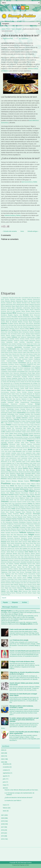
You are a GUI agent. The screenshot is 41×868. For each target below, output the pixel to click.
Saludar (21, 547)
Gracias (33, 430)
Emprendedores (35, 402)
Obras (32, 498)
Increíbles (17, 443)
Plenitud (3, 519)
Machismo (31, 467)
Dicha (12, 388)
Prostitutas (25, 526)
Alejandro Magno (35, 308)
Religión (31, 535)
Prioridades (4, 524)
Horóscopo (31, 437)
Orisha (29, 502)
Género (9, 430)
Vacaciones (33, 583)
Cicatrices (20, 352)
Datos (38, 372)
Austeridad (20, 325)
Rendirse (4, 536)
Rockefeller (4, 543)
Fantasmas (37, 418)
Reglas (8, 535)
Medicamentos (36, 477)
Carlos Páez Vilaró (6, 346)
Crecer (38, 364)
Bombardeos (26, 332)
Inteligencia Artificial (15, 446)
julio (4, 779)
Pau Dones (13, 510)
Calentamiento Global (33, 337)
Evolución (9, 416)
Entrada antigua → (33, 231)
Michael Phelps (5, 486)
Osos (13, 504)
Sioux (31, 560)
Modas (26, 488)
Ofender (11, 500)
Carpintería (20, 346)
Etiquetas (15, 602)
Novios (13, 498)
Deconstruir (17, 373)
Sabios (10, 545)
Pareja (13, 508)
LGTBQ (28, 462)
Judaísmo (29, 453)
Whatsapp (19, 593)
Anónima (3, 317)
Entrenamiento (9, 407)
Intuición (38, 446)
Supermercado (12, 570)
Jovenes (14, 453)
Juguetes (13, 455)
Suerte (21, 569)
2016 (17, 298)
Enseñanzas (36, 406)
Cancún (38, 341)
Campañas (10, 341)
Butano (34, 335)
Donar (3, 396)
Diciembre (17, 388)
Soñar (20, 565)
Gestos (28, 430)
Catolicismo (18, 347)
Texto (8, 576)
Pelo (34, 512)
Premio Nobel (27, 521)
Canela (3, 342)
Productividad (17, 524)
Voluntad (3, 593)
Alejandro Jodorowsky (23, 308)
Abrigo (3, 301)
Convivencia (4, 363)
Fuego (28, 425)
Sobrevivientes (17, 562)
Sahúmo (29, 545)
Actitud (19, 303)
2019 (3, 821)
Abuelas (8, 301)
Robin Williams (32, 542)
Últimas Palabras (6, 581)
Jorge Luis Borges (27, 451)
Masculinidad (29, 475)
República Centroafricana (20, 537)
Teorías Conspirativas (30, 574)
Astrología (11, 325)
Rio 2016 (38, 540)
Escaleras (4, 409)
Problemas (10, 524)
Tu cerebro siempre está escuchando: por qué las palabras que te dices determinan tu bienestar (24, 720)
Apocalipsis (16, 320)
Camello (27, 339)
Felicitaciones (24, 419)
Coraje (10, 363)
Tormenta (10, 578)
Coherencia (9, 356)
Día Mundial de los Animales (17, 387)
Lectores (30, 458)
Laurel (19, 458)
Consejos (21, 361)
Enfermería (20, 406)
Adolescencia (20, 304)
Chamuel (20, 351)
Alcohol (9, 308)
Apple (21, 320)
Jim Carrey (36, 450)
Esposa (28, 413)
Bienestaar (24, 330)
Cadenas (14, 337)
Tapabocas (4, 572)
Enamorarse (14, 404)
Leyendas (19, 462)
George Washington (21, 430)
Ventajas (23, 586)
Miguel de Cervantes (24, 486)
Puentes (34, 527)
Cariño (28, 344)
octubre (5, 770)
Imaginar (38, 441)
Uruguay (17, 583)
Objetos (28, 498)
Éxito (14, 416)
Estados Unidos (35, 413)
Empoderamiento (25, 402)
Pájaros (38, 503)
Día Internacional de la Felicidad (10, 383)
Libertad (33, 462)
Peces (7, 512)
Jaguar (38, 448)
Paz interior (37, 510)
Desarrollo (31, 377)
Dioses (23, 390)
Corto (39, 363)
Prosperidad (17, 526)
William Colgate (32, 593)
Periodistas (16, 514)
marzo (5, 805)
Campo (22, 341)
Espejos (3, 411)
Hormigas (26, 437)
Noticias (8, 498)
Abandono (13, 299)
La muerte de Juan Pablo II (13, 800)
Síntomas (27, 560)
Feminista (11, 421)
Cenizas (33, 349)
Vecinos (34, 584)
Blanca (3, 332)
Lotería (38, 465)
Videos (34, 588)
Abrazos (30, 299)
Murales (3, 493)
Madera (3, 468)
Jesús (30, 449)
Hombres (4, 437)
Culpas (33, 370)
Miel (16, 486)
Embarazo (30, 401)
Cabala (38, 335)
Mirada (10, 488)
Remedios (37, 535)
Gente (13, 430)
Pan (8, 505)
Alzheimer (4, 311)
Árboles (20, 322)
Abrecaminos (37, 299)
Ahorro (22, 306)
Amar (23, 311)
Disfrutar (24, 392)
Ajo (30, 306)
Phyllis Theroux (28, 515)
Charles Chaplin (28, 351)
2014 (13, 298)
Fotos (38, 423)
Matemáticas (4, 477)
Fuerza (3, 427)
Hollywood (37, 435)
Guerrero (33, 432)
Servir (13, 559)
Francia (3, 425)
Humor (30, 439)
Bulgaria (13, 335)
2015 (3, 833)
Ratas (26, 529)
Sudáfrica (10, 569)
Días (2, 388)
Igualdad (18, 441)
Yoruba (3, 595)
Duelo (23, 396)
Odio (7, 500)
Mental (14, 484)
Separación (31, 557)
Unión (17, 581)
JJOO (3, 451)
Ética (32, 414)
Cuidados (20, 370)
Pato (2, 510)
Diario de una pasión (34, 387)
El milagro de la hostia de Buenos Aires (22, 662)
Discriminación (5, 392)
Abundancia (20, 301)
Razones (38, 529)
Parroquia (18, 509)
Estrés (17, 414)
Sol (7, 564)
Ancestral (32, 313)
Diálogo (27, 387)
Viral (12, 591)
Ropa (24, 543)
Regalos (3, 535)
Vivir (30, 591)
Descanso (4, 378)
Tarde (10, 572)
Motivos (31, 489)
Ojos (18, 500)
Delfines (38, 373)
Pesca (12, 515)
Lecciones (24, 458)
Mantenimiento (23, 472)
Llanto (31, 463)
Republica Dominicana (34, 537)
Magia (9, 470)
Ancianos (4, 315)
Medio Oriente (27, 479)
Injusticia (23, 444)
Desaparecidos (17, 377)
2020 (26, 298)
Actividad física (26, 303)
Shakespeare (32, 559)
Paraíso (38, 507)
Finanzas (10, 423)
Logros (7, 465)
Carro (25, 346)
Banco (3, 329)
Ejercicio (24, 399)
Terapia (38, 574)
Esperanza (13, 411)
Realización (9, 531)
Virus (20, 591)
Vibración (20, 588)
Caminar (32, 339)
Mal (24, 470)
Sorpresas (32, 565)
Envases (21, 407)
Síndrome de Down (19, 560)
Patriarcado (7, 510)
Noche (38, 496)
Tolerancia (4, 578)
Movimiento (37, 489)
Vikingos (3, 590)
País (34, 504)
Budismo (37, 334)
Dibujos (7, 388)
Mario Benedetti (26, 473)
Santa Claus (34, 550)
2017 (20, 298)
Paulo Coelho (20, 510)
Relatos (26, 535)
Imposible (4, 443)
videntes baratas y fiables (13, 215)
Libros (38, 461)
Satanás (38, 554)
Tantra (38, 570)
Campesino (16, 341)
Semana (32, 555)
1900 (10, 298)
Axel (19, 327)
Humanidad (18, 439)
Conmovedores (11, 361)
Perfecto (10, 514)
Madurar (31, 468)
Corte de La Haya (32, 363)
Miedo (12, 486)
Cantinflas (22, 342)
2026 (3, 750)
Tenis (16, 574)
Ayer (22, 327)
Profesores (37, 524)
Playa (38, 517)
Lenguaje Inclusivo (17, 460)
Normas (3, 498)
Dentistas (4, 375)
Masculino (37, 475)
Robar (17, 542)
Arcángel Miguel (28, 322)
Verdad (32, 586)
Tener (13, 574)
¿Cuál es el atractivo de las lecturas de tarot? (20, 35)
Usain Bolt (23, 583)
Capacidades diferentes (33, 342)
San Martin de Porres (10, 550)
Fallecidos (8, 418)
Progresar (4, 526)
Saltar (9, 547)
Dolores (17, 394)
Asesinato (37, 323)
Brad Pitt (10, 334)
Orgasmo (19, 502)
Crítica (33, 366)
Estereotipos (11, 414)
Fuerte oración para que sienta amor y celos (23, 629)
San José (31, 548)
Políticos (37, 519)
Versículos (37, 586)
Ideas (3, 441)
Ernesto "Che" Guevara (34, 407)
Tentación (21, 574)
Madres (25, 468)
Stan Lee (25, 567)
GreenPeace (18, 432)
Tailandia (29, 570)
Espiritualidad (21, 413)
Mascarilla (13, 475)
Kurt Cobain (15, 457)
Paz (32, 510)
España (38, 409)
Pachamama (18, 504)
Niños (34, 496)
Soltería (38, 564)
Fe (8, 419)
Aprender (25, 320)
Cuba (13, 368)
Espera (8, 411)
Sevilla (16, 559)
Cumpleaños (4, 372)
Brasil (15, 334)
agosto (5, 776)
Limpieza (9, 463)
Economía (37, 396)
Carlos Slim (14, 346)
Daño (33, 372)
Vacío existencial (5, 584)
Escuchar (17, 409)
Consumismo (37, 361)
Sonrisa (15, 565)
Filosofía (33, 421)
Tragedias (4, 579)
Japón (17, 450)
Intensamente (25, 446)
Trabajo (30, 578)
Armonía (16, 323)
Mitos (22, 488)
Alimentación (11, 310)
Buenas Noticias (6, 335)
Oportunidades (29, 500)
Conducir (31, 359)
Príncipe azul (36, 522)
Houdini (3, 439)
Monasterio (37, 488)
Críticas (38, 366)
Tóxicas (24, 578)
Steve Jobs (32, 567)
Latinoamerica (13, 458)
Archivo (25, 602)
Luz (26, 467)
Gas (13, 428)
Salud (13, 547)
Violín (8, 591)
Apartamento (9, 320)
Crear (35, 364)
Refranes (38, 533)
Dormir (7, 396)
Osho (10, 503)
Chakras (9, 351)
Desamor (9, 377)
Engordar (26, 406)
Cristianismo (26, 366)
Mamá (38, 470)
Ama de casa (11, 311)
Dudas (19, 396)
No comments (24, 38)
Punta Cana (4, 529)
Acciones (3, 303)
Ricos (29, 540)
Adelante (3, 305)
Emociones (37, 401)
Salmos (38, 545)
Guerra (28, 432)
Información (12, 444)
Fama (14, 418)
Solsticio (30, 564)
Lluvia (38, 463)
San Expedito (24, 548)
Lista (21, 463)
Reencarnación (15, 533)
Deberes (7, 373)
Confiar (3, 361)
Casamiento (37, 346)
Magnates (14, 470)
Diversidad (37, 392)
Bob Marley (15, 332)
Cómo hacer (29, 357)
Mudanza (4, 491)
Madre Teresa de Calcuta (14, 468)
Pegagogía (18, 512)
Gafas (38, 427)
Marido (18, 473)
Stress (38, 567)
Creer (10, 366)
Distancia (30, 392)
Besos (10, 330)
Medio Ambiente (18, 479)
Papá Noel (15, 507)
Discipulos (37, 390)
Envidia (26, 407)
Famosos (25, 418)
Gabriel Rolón (32, 427)
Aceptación (9, 303)
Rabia (9, 529)
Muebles (9, 491)
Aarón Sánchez (5, 299)
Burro (23, 335)
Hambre (26, 433)
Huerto (10, 439)
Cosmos (17, 364)
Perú (9, 515)
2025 (3, 753)
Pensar (38, 512)
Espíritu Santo (12, 413)
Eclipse (27, 396)
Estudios (27, 414)
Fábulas (26, 416)
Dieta (27, 388)
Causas (34, 347)
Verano (27, 586)
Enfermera (14, 406)
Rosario (28, 543)
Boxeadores (4, 334)
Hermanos (37, 433)
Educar (3, 399)
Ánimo (31, 315)
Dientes (22, 388)
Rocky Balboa (11, 543)
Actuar (38, 303)
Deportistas (25, 375)
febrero (5, 808)
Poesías (20, 519)
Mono (7, 489)
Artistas (31, 323)
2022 (30, 298)
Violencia (28, 589)
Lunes (20, 467)
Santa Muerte (29, 552)
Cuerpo (15, 370)
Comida (21, 357)
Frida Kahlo (21, 425)
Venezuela (7, 586)
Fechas (11, 419)
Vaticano (30, 584)
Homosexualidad (18, 437)
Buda (32, 334)
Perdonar (4, 514)
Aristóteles (11, 323)
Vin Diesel (10, 590)
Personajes (36, 514)
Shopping (38, 559)
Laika (7, 458)
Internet (32, 446)
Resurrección (11, 540)
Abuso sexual (28, 301)
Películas (29, 512)
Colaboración (16, 356)
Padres (30, 503)
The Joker (14, 576)
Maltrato (32, 470)
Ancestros (37, 313)
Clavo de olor (15, 354)
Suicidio (34, 569)
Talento (34, 570)
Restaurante (4, 540)
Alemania (4, 310)
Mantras (29, 472)
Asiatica (3, 325)
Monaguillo (31, 488)
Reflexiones (31, 533)
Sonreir (10, 565)
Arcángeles (37, 322)
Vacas (38, 583)
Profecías (24, 524)
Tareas (14, 572)
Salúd (17, 547)
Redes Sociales (6, 533)
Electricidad (11, 401)
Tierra (35, 576)
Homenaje (10, 437)
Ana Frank (26, 313)
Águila (18, 306)
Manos (17, 472)
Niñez (29, 496)
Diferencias (37, 388)
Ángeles (10, 315)
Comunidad (18, 359)
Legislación (8, 460)
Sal (33, 545)
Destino (20, 378)
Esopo (33, 409)
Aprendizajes (32, 320)
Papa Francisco (35, 505)
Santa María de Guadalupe (15, 552)
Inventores (4, 448)
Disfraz (19, 392)
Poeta (24, 519)
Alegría (14, 308)
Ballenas (38, 327)
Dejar (33, 373)
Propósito (10, 526)
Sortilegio (38, 565)
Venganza (13, 586)
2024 (3, 756)
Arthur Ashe (25, 323)
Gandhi (9, 428)
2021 (3, 815)
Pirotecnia (9, 517)
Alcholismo (4, 308)
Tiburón (20, 576)
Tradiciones (36, 578)
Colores (38, 356)
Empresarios (5, 404)
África (3, 306)
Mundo (38, 491)
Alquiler (32, 310)
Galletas (3, 428)
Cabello (9, 337)
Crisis (19, 366)
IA (39, 439)
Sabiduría (4, 545)
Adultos (32, 304)
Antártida (20, 317)
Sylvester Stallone (22, 570)
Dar (36, 372)
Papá (29, 505)
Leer (39, 458)
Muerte (13, 491)
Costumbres (23, 364)
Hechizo (31, 433)
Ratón (29, 529)
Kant (32, 455)
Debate (3, 373)
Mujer (26, 491)
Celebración (4, 349)
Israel (31, 448)
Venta (18, 586)
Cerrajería (4, 351)
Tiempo (25, 576)
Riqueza (4, 542)
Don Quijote (23, 394)
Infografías (5, 444)
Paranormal (4, 509)
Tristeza (24, 579)
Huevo (13, 439)
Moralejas (16, 489)
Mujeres (32, 491)
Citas (7, 354)
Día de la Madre (17, 380)
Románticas (18, 543)
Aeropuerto (37, 305)
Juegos (38, 453)
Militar (38, 486)
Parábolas (21, 507)
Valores (21, 584)
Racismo (14, 529)
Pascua (29, 509)
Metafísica (24, 484)
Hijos (10, 435)
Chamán (15, 351)
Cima (36, 352)
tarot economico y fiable (29, 182)
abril (4, 788)
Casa (32, 346)
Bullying (19, 335)
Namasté (32, 493)
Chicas (38, 351)
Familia (18, 418)
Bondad (38, 332)
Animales (26, 315)
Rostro (32, 543)
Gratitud (8, 432)
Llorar (35, 463)
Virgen (16, 591)
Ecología (32, 396)
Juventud (24, 455)
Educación (37, 397)
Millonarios (4, 488)
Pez (22, 515)
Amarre (28, 311)
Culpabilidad (27, 370)
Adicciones (9, 304)
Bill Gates (31, 330)
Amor (14, 313)
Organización (13, 502)
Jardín (21, 450)
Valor (12, 584)
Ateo (15, 325)
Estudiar (22, 414)
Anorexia (9, 317)
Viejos (38, 588)
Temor (3, 574)
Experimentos (20, 416)
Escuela (23, 409)
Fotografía (32, 423)
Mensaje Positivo (23, 481)
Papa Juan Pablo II (7, 507)
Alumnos (37, 310)
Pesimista (17, 515)
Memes (3, 481)
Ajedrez (27, 306)
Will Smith (25, 593)
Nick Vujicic (19, 496)
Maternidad (17, 477)
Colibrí (27, 356)
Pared (9, 509)
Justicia (18, 455)
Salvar (25, 547)
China (6, 352)
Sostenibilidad (5, 567)
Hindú (14, 435)
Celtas (22, 349)
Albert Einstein (36, 306)
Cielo (28, 352)
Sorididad (25, 565)
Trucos (29, 579)
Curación (14, 372)
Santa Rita (37, 552)
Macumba (37, 467)
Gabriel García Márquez (21, 427)
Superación (4, 570)
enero (5, 811)
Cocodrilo (3, 356)
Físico (22, 423)
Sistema (38, 560)
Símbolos (11, 560)
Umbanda (13, 581)
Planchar (15, 517)
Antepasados (27, 317)
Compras (4, 359)
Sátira (3, 555)
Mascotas (21, 475)
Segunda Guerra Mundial (17, 555)
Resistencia (24, 538)
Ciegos (24, 352)
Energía (38, 404)
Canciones (32, 341)
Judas (34, 453)
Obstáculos (37, 498)
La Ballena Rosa (23, 457)
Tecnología (28, 572)
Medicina (4, 479)
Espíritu (19, 411)
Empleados (11, 402)
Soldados (11, 564)
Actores (33, 303)
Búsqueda (28, 335)
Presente (16, 522)
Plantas (29, 517)
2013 (3, 839)
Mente (18, 484)
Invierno (18, 448)
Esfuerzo (28, 409)
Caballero (4, 337)
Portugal (3, 521)
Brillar (19, 334)
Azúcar (29, 327)
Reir (15, 535)
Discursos (13, 392)
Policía (28, 519)
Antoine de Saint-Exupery (8, 318)
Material (11, 477)
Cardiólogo (19, 344)
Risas (9, 542)
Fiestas (28, 421)
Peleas (24, 512)
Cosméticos (11, 364)
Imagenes (31, 441)
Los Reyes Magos (30, 465)
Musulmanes (25, 493)
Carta (28, 346)
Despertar (14, 378)
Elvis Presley (23, 401)
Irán (23, 448)
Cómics (16, 358)
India (23, 443)
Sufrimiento (27, 569)
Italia (35, 448)
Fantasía (31, 418)
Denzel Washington (11, 375)
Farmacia (4, 419)
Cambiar (12, 339)
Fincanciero (16, 423)
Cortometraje (4, 364)
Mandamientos (5, 472)
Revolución (17, 540)
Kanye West (37, 455)
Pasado (24, 509)
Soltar (34, 564)
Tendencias (8, 574)
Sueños (16, 569)
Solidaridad (23, 564)
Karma (3, 457)
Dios (19, 390)
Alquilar (27, 310)
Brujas (28, 334)
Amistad (9, 313)
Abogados (19, 299)
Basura (17, 329)
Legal (3, 460)
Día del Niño (28, 382)
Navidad (11, 495)
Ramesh (19, 529)
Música (12, 493)
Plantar (25, 517)
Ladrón (3, 458)
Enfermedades (6, 406)
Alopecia (22, 310)
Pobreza (8, 519)
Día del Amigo (11, 382)
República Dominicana (7, 538)
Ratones (33, 529)
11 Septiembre (5, 298)
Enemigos (30, 404)
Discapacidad (30, 390)
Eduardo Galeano (28, 397)
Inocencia (30, 444)
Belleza (32, 329)
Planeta (20, 517)
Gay (33, 428)
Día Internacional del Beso (22, 385)
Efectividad (9, 399)
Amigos (4, 313)
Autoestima (30, 325)
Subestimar (4, 569)
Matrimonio (24, 477)
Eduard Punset (19, 397)
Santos (33, 554)
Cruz (2, 368)
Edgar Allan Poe (9, 397)
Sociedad (23, 562)
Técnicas (22, 572)
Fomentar (26, 423)
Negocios (23, 495)
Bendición (37, 329)
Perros (22, 514)
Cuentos (37, 368)
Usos (28, 583)
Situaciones (4, 562)
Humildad (25, 439)
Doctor (9, 394)
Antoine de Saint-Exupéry (21, 318)
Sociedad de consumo (33, 562)
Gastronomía (19, 428)
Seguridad (27, 555)
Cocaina (31, 354)
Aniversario (37, 315)
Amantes (18, 311)
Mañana (3, 474)
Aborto (24, 299)
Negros (28, 495)
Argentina (4, 323)
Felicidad (16, 419)
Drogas (15, 396)
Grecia (13, 432)
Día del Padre (36, 382)
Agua (13, 306)
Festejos (23, 421)
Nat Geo (37, 493)
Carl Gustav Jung (35, 344)
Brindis (23, 334)
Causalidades (27, 347)
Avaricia (3, 327)
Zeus (9, 595)
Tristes (20, 579)
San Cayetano (8, 548)
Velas (3, 586)
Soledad (17, 564)
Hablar (11, 433)
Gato (25, 428)
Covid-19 (30, 364)
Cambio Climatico (20, 339)
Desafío (3, 377)
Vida (25, 588)
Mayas (30, 477)
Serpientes (9, 559)
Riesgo (33, 540)
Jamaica (12, 450)
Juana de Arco (21, 453)
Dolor (13, 394)
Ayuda (25, 327)
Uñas (13, 583)
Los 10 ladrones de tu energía (19, 640)
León (29, 460)
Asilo (7, 325)
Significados (5, 560)
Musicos (18, 493)
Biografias (37, 330)
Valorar (16, 584)
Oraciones (5, 502)
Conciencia (25, 359)
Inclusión (11, 443)
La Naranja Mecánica (34, 457)
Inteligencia (4, 446)
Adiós (14, 305)
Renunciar (10, 537)
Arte (20, 323)
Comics (11, 358)
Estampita (4, 414)
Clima (21, 354)
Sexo (20, 559)
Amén (33, 311)
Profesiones (30, 524)
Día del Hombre (20, 382)
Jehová (25, 450)
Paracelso (27, 507)
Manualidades (36, 472)
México (38, 484)
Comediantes (4, 358)
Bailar (33, 327)
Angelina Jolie (18, 315)
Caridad (24, 344)
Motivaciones (24, 489)
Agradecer (8, 306)
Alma (17, 310)
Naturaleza (4, 495)
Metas (29, 484)
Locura (3, 465)
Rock (39, 542)
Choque (15, 352)
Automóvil (37, 325)
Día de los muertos (27, 380)
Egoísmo (18, 399)
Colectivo (23, 356)
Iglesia (7, 441)
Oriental (24, 502)
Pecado (3, 512)
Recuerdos (37, 531)
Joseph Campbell (6, 453)
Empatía (4, 402)
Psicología (15, 527)
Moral (11, 489)
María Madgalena (11, 474)
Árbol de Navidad (11, 322)
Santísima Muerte (12, 554)
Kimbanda (8, 457)
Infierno (38, 443)
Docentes (4, 394)
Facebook (32, 416)
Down (10, 396)
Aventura (8, 327)
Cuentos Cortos (6, 370)
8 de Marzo (37, 298)
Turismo (33, 579)
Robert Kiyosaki (23, 542)
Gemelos (38, 428)
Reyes (22, 540)
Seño (22, 557)
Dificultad (4, 390)
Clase (10, 354)
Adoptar (27, 305)
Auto (24, 325)
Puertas (38, 527)
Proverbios (4, 527)
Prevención (29, 522)
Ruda (35, 543)
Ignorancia (12, 441)
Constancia (28, 361)
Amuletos (20, 313)
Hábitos (7, 433)
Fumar (7, 427)
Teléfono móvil (36, 572)
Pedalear (12, 512)
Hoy (6, 439)
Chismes (10, 352)
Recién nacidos (21, 531)
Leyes (24, 462)
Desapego (24, 377)
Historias (25, 435)
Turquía (38, 579)
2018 (23, 298)
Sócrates (3, 564)
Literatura (26, 463)
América (38, 311)
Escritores (10, 409)
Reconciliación (30, 531)
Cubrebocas (27, 368)
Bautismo (22, 329)
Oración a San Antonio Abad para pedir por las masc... (22, 790)
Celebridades (12, 349)
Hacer (15, 433)
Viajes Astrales (13, 588)
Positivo (8, 520)
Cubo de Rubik (19, 368)
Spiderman (13, 567)
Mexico (33, 484)
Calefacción (23, 337)
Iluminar (24, 441)
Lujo (16, 467)
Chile (3, 352)
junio (4, 782)
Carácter (14, 344)
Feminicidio (4, 421)
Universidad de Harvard (26, 581)
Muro (8, 493)
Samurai (29, 547)
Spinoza (19, 567)
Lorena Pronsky (14, 465)
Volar (39, 591)
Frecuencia (15, 425)
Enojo (31, 406)
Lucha (3, 467)
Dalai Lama (28, 372)
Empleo (17, 402)
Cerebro (38, 349)
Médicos (10, 479)
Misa (14, 488)
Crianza (15, 366)
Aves (12, 327)
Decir (11, 373)
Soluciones (4, 565)
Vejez (38, 584)
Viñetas (15, 590)
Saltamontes (4, 547)
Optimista (37, 500)
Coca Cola (26, 354)
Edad (3, 397)
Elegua (17, 401)
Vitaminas (25, 591)
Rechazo (15, 531)
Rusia (38, 543)
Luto (23, 467)
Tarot (13, 29)
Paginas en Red (8, 38)
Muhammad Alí (20, 491)
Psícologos (28, 527)
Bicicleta (19, 330)
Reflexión (23, 533)
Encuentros (22, 404)
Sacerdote (16, 545)
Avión (16, 327)
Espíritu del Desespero (28, 411)
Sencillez (8, 557)
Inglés (18, 444)
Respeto (30, 538)
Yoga (38, 593)
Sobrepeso (10, 562)
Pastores (38, 509)
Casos (3, 347)
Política (32, 519)
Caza (39, 347)
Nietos (25, 496)
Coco (39, 354)
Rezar (26, 540)
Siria (34, 560)
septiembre (6, 773)
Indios (27, 443)
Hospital (37, 437)
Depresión (32, 375)
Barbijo (7, 329)
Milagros (33, 486)
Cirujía (3, 354)
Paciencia (25, 504)
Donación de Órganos (33, 394)
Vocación (34, 591)
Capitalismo (5, 344)
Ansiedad (14, 317)
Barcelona (12, 329)
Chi (35, 351)
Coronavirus (22, 363)
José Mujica (36, 451)
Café (19, 337)
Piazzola (35, 515)
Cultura (38, 370)
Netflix (3, 496)
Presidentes (22, 522)
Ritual (13, 542)
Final (6, 423)
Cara (10, 344)
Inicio (3, 29)
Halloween (20, 433)
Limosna (3, 463)
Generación (4, 430)
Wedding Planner (11, 593)
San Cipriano (16, 548)
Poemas (14, 519)
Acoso (14, 303)
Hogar (31, 435)
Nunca (17, 498)
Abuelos (13, 301)
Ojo (15, 500)
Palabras (4, 505)
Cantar (16, 342)
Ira (21, 448)
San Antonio (35, 547)
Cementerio (27, 349)
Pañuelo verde (23, 505)
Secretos (7, 555)
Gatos (29, 428)
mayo (5, 785)
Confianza (37, 359)
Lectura (35, 458)
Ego (14, 399)
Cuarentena (8, 368)
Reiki (12, 535)
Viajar (6, 588)
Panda (11, 505)
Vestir (3, 588)
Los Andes (22, 465)
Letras (33, 460)
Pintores (3, 517)
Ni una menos (10, 496)
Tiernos (30, 576)
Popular (5, 602)
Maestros (37, 468)
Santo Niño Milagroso (24, 554)
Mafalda (3, 470)
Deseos (9, 378)
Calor (2, 339)
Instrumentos (37, 444)
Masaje (7, 475)
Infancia (32, 443)
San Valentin (19, 550)
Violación (21, 589)
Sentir (19, 557)
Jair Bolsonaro (5, 450)
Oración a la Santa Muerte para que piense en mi (25, 651)
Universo (8, 583)
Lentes (26, 460)
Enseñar (3, 407)
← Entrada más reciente (9, 231)
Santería (3, 554)
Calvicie (7, 339)
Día (24, 378)
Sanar (25, 550)
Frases (9, 425)
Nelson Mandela (35, 495)
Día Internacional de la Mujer (29, 383)
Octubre (3, 500)
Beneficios (4, 330)
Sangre (28, 550)
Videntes (18, 29)
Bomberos (32, 332)
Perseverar (29, 514)
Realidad (3, 531)
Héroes (3, 435)
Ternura (3, 576)
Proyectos (9, 527)
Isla (29, 448)
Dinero (9, 390)
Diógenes (14, 390)
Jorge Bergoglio (17, 451)
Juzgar (29, 455)
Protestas (38, 526)
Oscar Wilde (4, 504)
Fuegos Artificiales (35, 425)
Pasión (33, 509)
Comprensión (11, 359)
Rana (23, 529)
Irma (26, 448)
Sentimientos (14, 557)
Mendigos (14, 481)
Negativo (17, 495)
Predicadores (15, 521)
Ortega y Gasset (35, 502)
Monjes (3, 489)
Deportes (19, 375)
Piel (39, 515)
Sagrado (23, 545)
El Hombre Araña (33, 399)
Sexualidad (25, 559)
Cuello (33, 368)
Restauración (37, 538)
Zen (6, 595)
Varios (25, 584)
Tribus (16, 579)
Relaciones (20, 535)
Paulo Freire (28, 510)
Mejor (38, 479)
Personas (4, 515)
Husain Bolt (35, 439)
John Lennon (8, 451)
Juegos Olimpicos (6, 455)
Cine (39, 352)
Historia (19, 435)
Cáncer (26, 341)
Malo (27, 470)
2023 (32, 298)
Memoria (8, 481)
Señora (26, 557)
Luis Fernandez (10, 467)
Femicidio (37, 419)
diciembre (6, 764)
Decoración (23, 373)
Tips (39, 576)
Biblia (14, 330)
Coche (35, 354)
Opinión (22, 500)
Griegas (24, 432)
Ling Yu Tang (15, 463)
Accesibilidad (36, 301)
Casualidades (9, 347)
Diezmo (31, 388)
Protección (31, 526)
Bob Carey (8, 332)
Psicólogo (22, 527)
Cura (9, 372)
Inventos (10, 448)
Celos (18, 349)
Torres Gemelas (17, 578)
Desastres (37, 377)
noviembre (6, 767)
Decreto (29, 373)
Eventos (3, 416)
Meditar (34, 479)
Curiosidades (21, 372)
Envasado (16, 407)
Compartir (37, 357)
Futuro (8, 29)
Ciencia (32, 352)
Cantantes (9, 342)
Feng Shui (18, 421)
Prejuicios (21, 521)
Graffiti (38, 430)
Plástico (34, 517)
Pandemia (16, 505)
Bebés (27, 329)
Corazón (15, 363)
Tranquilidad (10, 579)
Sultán (38, 569)
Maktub (20, 470)
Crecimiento (5, 366)
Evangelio (37, 414)
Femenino (31, 419)
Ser (36, 557)
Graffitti (3, 432)
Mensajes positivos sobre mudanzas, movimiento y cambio (21, 707)
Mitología (18, 488)
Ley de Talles (11, 462)
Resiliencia (17, 538)
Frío (25, 425)
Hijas (7, 435)
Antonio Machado (32, 318)
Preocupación (9, 522)
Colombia (32, 356)
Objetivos (22, 498)
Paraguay (33, 507)
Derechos (38, 375)
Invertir (14, 448)
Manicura (12, 472)
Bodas (20, 332)
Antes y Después (35, 317)
